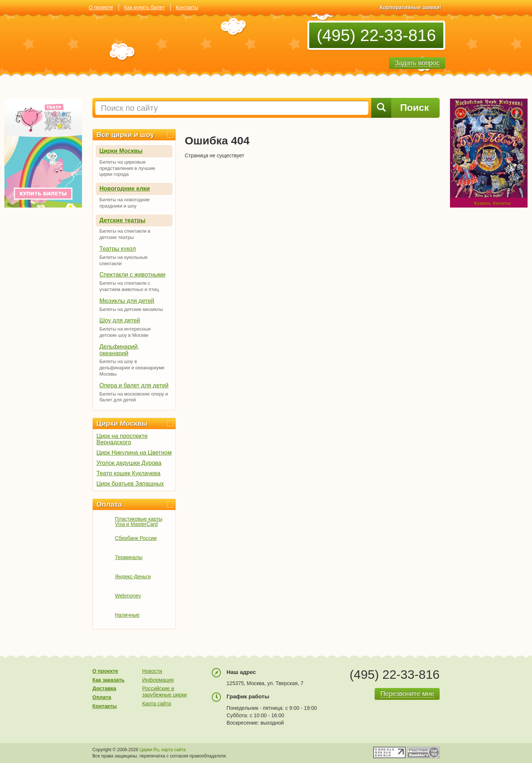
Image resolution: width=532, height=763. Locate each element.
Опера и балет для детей (134, 385)
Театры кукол (118, 249)
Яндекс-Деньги (133, 576)
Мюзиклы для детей (127, 301)
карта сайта (173, 750)
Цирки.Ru (149, 750)
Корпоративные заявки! (411, 7)
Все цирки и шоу (125, 135)
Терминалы (129, 557)
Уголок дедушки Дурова (129, 463)
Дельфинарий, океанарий (119, 350)
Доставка (104, 688)
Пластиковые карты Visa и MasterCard (139, 521)
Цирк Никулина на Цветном (134, 453)
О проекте (101, 7)
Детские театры (122, 220)
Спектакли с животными (132, 275)
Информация (158, 680)
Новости (152, 671)
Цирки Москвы (121, 151)
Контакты (187, 7)
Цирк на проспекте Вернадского (122, 439)
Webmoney (128, 596)
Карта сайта (157, 704)
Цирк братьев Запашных (130, 484)
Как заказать (108, 680)
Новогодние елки (125, 189)
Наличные (127, 615)
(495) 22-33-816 (376, 35)
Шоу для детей (120, 320)
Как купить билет (144, 7)
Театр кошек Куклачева (128, 473)
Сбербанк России (136, 538)
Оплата (109, 504)
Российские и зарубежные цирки (165, 692)
